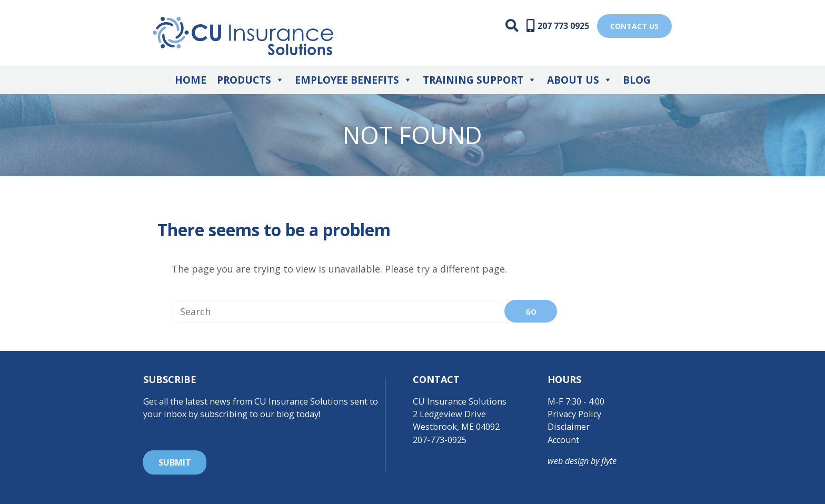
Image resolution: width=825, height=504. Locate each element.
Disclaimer (569, 427)
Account (563, 440)
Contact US (634, 26)
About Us (580, 80)
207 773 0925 (563, 26)
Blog (637, 80)
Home (191, 80)
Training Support (480, 80)
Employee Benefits (354, 80)
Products (251, 80)
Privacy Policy (574, 414)
